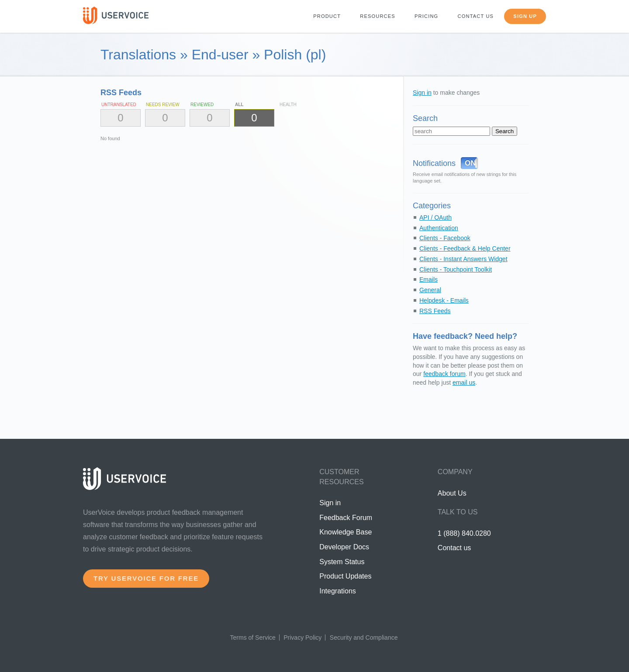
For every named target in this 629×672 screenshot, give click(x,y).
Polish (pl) (295, 55)
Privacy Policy (302, 638)
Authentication (439, 228)
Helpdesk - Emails (444, 300)
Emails (429, 279)
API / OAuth (435, 217)
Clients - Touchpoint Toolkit (456, 269)
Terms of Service (253, 638)
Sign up (525, 16)
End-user (220, 55)
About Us (452, 493)
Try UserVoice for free (146, 578)
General (430, 290)
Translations (138, 55)
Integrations (338, 591)
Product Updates (345, 576)
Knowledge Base (346, 532)
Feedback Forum (346, 518)
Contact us (476, 16)
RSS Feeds (435, 311)
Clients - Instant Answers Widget (463, 259)
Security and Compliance (364, 638)
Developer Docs (344, 547)
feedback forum (444, 374)
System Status (342, 562)
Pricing (426, 16)
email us (464, 383)
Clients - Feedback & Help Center (465, 248)
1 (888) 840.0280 (464, 533)
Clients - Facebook (445, 238)
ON (470, 163)
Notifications (434, 163)
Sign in (422, 93)
